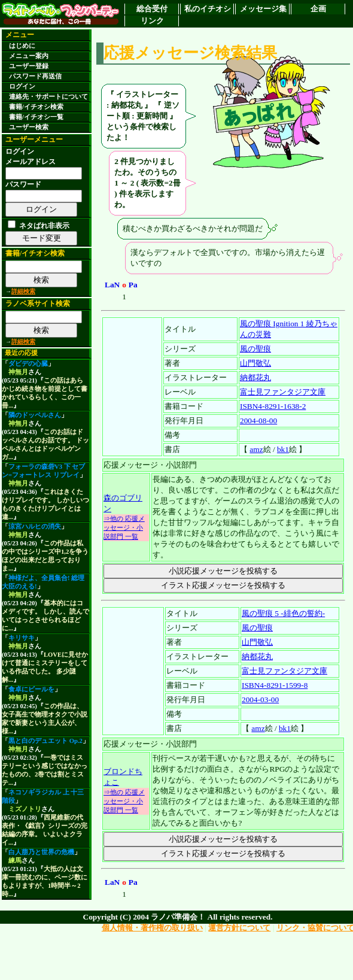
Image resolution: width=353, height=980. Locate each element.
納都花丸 (255, 377)
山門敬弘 (255, 363)
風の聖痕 (255, 349)
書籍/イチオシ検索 (36, 107)
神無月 (18, 372)
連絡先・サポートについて (48, 97)
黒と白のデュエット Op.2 (45, 741)
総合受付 (152, 9)
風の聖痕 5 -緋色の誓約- (283, 613)
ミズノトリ (25, 809)
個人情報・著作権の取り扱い (152, 928)
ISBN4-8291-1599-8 (275, 685)
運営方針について (239, 928)
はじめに (22, 46)
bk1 (283, 449)
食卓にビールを (31, 689)
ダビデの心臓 (28, 364)
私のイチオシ (208, 9)
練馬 (15, 861)
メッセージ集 (263, 9)
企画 (318, 9)
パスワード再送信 (35, 76)
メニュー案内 (29, 56)
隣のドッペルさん (35, 415)
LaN (112, 285)
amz (256, 449)
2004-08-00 (258, 421)
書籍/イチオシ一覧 (36, 117)
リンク (152, 21)
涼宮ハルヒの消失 (35, 527)
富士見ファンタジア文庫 (283, 392)
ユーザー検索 (29, 127)
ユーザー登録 (29, 66)
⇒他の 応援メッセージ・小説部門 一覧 (124, 527)
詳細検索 (23, 291)
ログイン (22, 87)
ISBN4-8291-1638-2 (273, 406)
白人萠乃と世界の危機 (41, 852)
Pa (133, 285)
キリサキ (22, 638)
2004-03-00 (260, 700)
